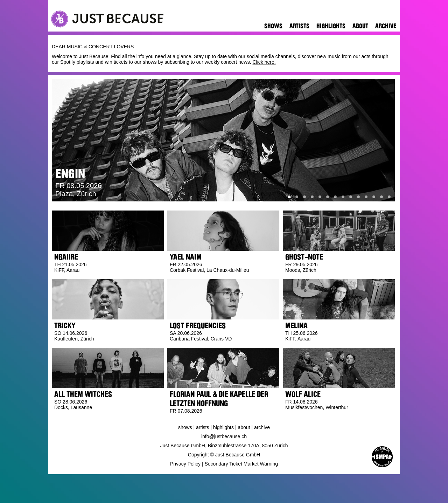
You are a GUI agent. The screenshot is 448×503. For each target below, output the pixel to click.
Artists (299, 26)
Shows (273, 26)
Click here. (264, 62)
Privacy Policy (185, 464)
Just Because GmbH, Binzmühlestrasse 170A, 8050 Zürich (224, 446)
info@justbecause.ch (224, 436)
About (360, 26)
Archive (386, 26)
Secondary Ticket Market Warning (241, 464)
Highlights (331, 26)
